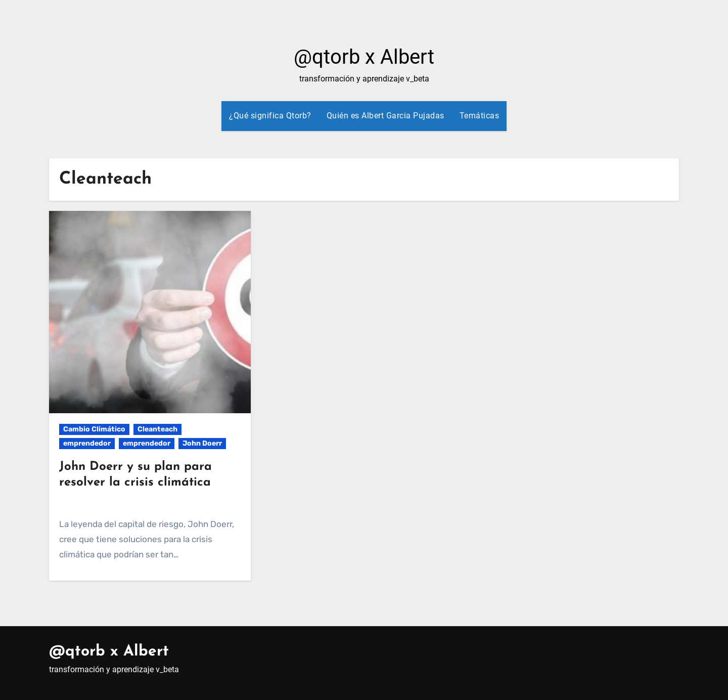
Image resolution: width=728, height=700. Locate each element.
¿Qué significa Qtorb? (270, 116)
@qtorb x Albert (364, 57)
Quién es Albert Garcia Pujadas (385, 116)
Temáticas (480, 116)
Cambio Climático (94, 429)
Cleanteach (157, 429)
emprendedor (87, 443)
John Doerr (202, 443)
